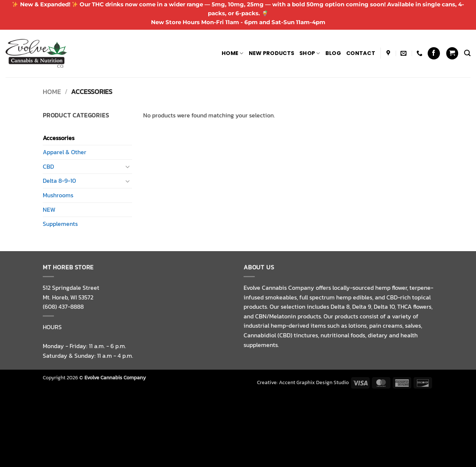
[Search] (467, 53)
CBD (48, 166)
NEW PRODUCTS (271, 53)
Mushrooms (58, 195)
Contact (361, 53)
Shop (310, 53)
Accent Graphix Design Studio (314, 382)
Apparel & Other (65, 152)
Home (233, 53)
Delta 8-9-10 (59, 181)
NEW (49, 210)
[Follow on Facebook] (434, 53)
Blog (333, 53)
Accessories (59, 138)
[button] (452, 53)
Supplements (60, 224)
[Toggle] (128, 166)
